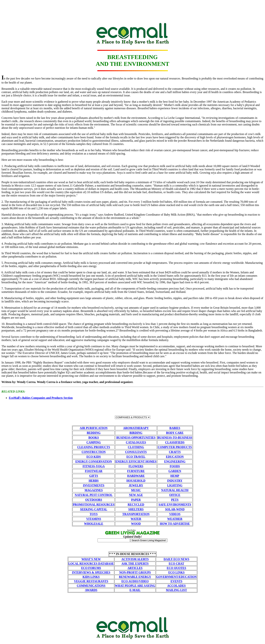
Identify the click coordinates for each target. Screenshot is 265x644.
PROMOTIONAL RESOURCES (94, 504)
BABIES (175, 428)
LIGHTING (175, 485)
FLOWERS (136, 466)
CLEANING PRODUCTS (94, 447)
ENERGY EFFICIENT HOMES (136, 461)
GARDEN (175, 471)
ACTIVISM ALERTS (135, 559)
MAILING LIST (176, 590)
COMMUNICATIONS (91, 586)
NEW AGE (136, 495)
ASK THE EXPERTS (135, 564)
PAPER (136, 500)
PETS (175, 500)
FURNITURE (136, 471)
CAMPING (94, 442)
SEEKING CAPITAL (94, 509)
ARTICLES (135, 568)
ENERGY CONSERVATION (94, 461)
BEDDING (94, 433)
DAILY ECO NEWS (176, 559)
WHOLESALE (94, 524)
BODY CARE (175, 433)
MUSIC (136, 490)
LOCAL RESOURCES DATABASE (91, 564)
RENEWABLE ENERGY (135, 577)
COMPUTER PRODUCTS (175, 447)
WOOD (136, 524)
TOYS (94, 514)
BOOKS (94, 438)
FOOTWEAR (94, 471)
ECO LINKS (176, 572)
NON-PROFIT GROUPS (135, 572)
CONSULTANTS (136, 452)
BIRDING (136, 433)
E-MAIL (135, 590)
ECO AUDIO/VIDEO (135, 581)
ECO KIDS (94, 457)
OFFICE (175, 495)
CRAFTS (175, 452)
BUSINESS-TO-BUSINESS (175, 438)
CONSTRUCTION (94, 452)
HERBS (94, 481)
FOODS (175, 466)
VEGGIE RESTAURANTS (91, 581)
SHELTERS (136, 509)
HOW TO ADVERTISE (175, 524)
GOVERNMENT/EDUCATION (176, 577)
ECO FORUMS (91, 568)
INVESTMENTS (94, 485)
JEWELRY (136, 485)
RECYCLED (136, 504)
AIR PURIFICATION (94, 428)
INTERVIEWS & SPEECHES (91, 572)
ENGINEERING (175, 461)
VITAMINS (94, 519)
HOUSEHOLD (136, 481)
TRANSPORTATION (136, 514)
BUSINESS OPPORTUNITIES (136, 438)
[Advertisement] (132, 10)
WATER (136, 519)
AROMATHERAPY (136, 428)
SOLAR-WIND (175, 509)
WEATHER (175, 519)
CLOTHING (136, 447)
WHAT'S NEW (91, 559)
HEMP (175, 476)
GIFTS (94, 476)
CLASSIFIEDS (175, 442)
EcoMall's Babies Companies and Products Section (41, 398)
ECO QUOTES (176, 568)
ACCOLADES (176, 586)
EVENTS (176, 581)
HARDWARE (136, 476)
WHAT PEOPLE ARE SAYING (135, 586)
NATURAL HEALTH (175, 490)
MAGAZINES (94, 490)
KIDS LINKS (91, 577)
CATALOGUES (136, 442)
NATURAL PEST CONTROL (94, 495)
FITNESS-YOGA (94, 466)
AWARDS (91, 590)
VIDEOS (175, 514)
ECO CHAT (176, 564)
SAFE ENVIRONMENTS (175, 504)
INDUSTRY (175, 481)
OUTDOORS (94, 500)
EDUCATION (175, 457)
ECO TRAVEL (136, 457)
